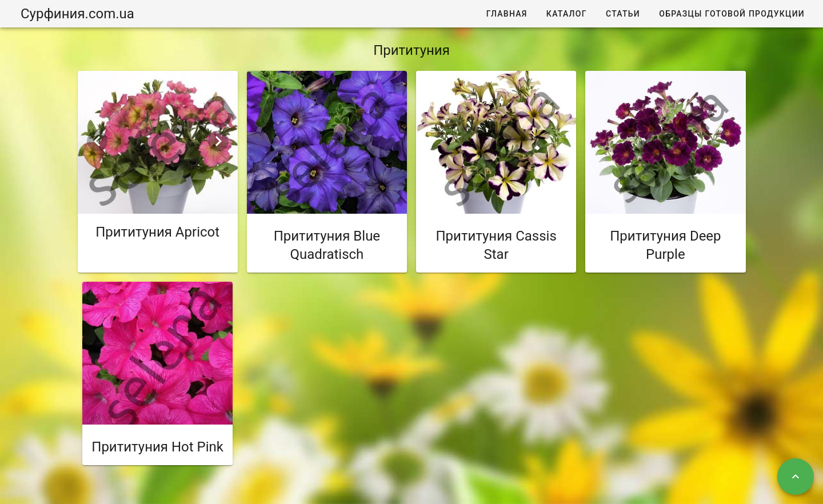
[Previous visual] (97, 141)
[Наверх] (796, 477)
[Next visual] (218, 141)
